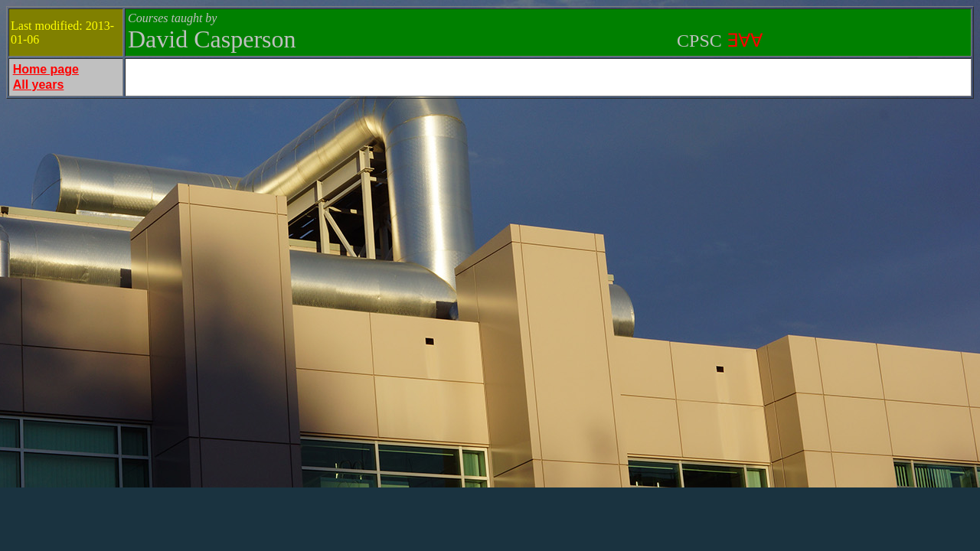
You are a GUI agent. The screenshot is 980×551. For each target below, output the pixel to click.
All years (39, 85)
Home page (46, 69)
